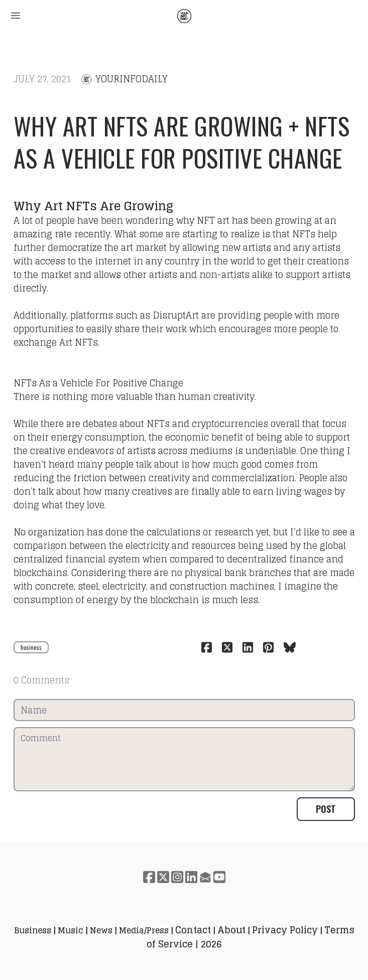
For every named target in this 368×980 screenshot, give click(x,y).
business (31, 647)
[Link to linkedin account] (191, 877)
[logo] (184, 16)
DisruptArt (176, 315)
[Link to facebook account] (149, 877)
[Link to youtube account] (219, 877)
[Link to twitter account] (163, 877)
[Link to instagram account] (177, 877)
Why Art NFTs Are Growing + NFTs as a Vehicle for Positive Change (182, 142)
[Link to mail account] (205, 877)
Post (326, 809)
